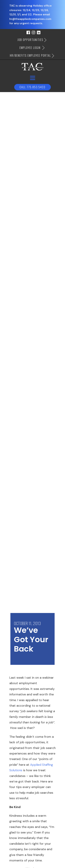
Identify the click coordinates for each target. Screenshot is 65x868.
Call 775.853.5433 (32, 87)
